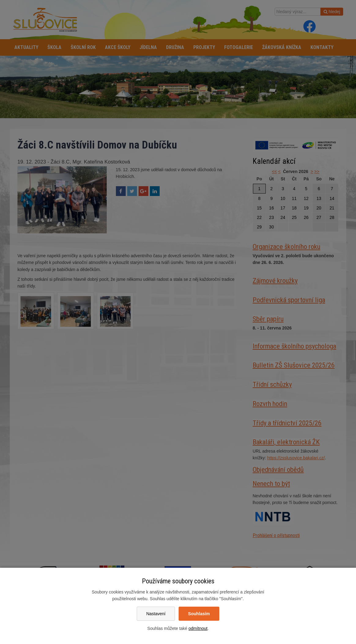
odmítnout (198, 628)
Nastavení (156, 614)
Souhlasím (199, 614)
